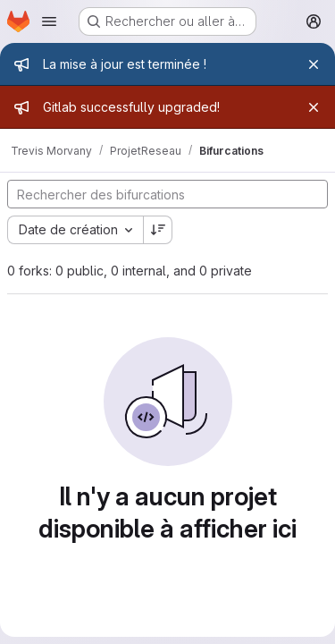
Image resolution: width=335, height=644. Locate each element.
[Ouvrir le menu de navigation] (49, 21)
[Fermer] (314, 64)
